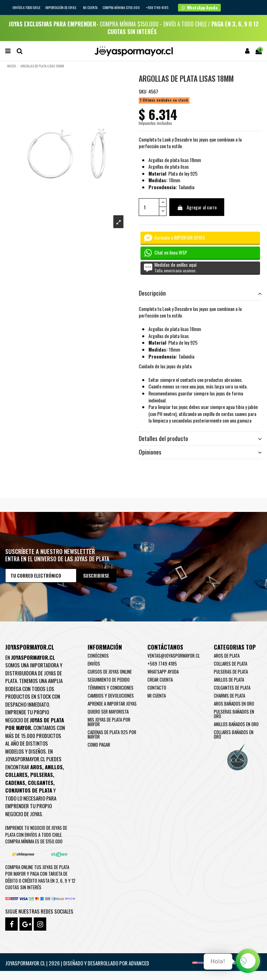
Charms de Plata (229, 696)
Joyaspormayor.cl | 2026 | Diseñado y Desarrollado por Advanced (77, 963)
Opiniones (200, 452)
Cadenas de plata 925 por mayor (112, 734)
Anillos (54, 767)
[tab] (200, 294)
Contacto (157, 688)
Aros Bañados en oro (234, 704)
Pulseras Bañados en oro (234, 714)
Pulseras (42, 774)
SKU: (143, 91)
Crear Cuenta (160, 680)
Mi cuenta (90, 7)
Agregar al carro (197, 207)
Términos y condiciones (111, 688)
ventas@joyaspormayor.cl (174, 656)
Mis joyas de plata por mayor (109, 722)
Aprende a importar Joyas (112, 704)
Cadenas (15, 782)
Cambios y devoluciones (111, 696)
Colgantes (41, 782)
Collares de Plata (230, 664)
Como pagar (99, 745)
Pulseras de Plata (231, 672)
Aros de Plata (227, 656)
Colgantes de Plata (232, 688)
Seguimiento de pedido (109, 680)
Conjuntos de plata (29, 790)
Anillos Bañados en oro (236, 724)
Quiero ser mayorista (108, 712)
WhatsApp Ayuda (163, 672)
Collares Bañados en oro (234, 734)
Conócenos (98, 656)
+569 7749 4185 (162, 664)
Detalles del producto (200, 439)
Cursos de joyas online (110, 672)
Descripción (200, 293)
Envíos (94, 664)
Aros (36, 767)
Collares (16, 774)
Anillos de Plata (229, 680)
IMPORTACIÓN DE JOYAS (61, 7)
